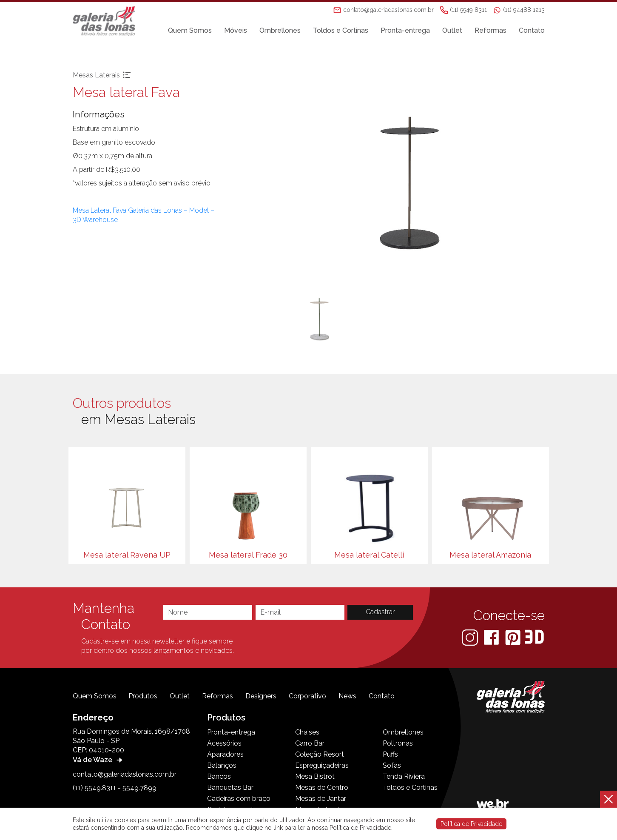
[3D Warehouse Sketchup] (534, 637)
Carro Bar (310, 743)
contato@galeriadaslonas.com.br (125, 774)
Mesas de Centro (322, 787)
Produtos (143, 696)
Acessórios (224, 743)
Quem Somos (190, 30)
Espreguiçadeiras (322, 765)
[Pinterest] (514, 637)
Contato (532, 30)
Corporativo (307, 696)
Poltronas (398, 743)
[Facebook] (492, 637)
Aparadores (225, 754)
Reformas (490, 30)
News (347, 696)
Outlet (452, 30)
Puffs (390, 754)
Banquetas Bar (230, 787)
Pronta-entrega (405, 30)
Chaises (307, 732)
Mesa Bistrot (315, 776)
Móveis (236, 30)
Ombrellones (280, 30)
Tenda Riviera (404, 776)
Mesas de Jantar (321, 799)
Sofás (392, 765)
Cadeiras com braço (239, 799)
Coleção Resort (320, 754)
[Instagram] (471, 637)
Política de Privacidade (471, 824)
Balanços (222, 765)
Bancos (219, 776)
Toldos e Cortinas (341, 30)
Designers (261, 696)
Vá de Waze (99, 760)
